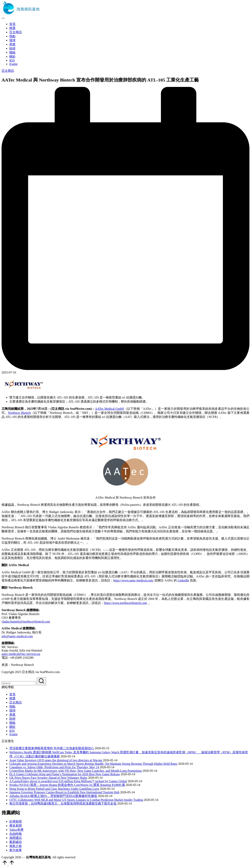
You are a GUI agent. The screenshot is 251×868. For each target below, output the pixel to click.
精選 (12, 698)
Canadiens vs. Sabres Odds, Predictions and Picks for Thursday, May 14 (54, 767)
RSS (12, 731)
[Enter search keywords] (19, 683)
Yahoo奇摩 (16, 830)
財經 (12, 719)
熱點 (12, 706)
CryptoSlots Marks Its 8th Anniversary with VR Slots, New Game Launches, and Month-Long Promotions (76, 771)
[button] (41, 681)
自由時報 (16, 834)
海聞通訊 (16, 838)
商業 (12, 715)
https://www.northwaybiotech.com (125, 603)
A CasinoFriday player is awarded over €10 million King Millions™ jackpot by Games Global (68, 781)
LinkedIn (183, 580)
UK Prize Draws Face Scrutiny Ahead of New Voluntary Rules (48, 778)
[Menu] (3, 18)
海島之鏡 (16, 846)
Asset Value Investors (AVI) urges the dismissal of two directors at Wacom (56, 760)
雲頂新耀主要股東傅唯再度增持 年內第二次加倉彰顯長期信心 (52, 748)
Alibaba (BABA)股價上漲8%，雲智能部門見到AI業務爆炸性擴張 (53, 796)
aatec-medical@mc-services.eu (21, 654)
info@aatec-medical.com (17, 636)
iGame (13, 734)
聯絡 (12, 723)
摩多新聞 (16, 826)
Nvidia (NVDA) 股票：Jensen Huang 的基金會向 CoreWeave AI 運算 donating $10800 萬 (67, 785)
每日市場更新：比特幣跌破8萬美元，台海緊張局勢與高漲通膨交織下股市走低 (63, 803)
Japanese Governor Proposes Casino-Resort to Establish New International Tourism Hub (64, 792)
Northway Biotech (19, 413)
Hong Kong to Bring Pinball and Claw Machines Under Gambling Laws (54, 789)
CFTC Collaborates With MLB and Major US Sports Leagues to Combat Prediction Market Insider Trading (76, 800)
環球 (12, 711)
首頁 (12, 694)
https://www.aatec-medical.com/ (133, 580)
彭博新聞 (16, 822)
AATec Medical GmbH (110, 409)
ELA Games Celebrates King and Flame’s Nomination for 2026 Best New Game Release (65, 774)
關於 (12, 727)
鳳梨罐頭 (16, 842)
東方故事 (16, 850)
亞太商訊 (8, 71)
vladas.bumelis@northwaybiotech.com (26, 622)
